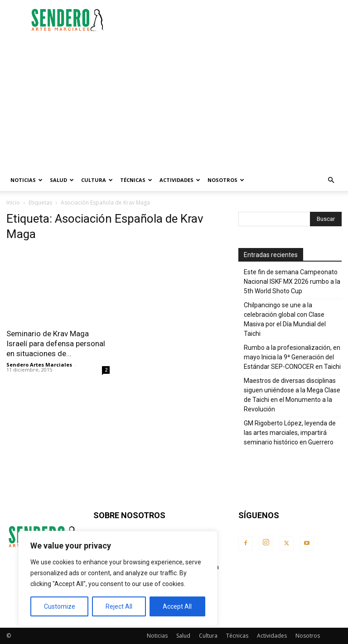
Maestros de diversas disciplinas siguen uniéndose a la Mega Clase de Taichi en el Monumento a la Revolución (292, 395)
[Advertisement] (235, 20)
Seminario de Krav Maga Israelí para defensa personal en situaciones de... (56, 343)
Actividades (180, 180)
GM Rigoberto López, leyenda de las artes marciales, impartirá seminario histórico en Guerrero (290, 433)
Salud (62, 180)
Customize (60, 606)
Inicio (13, 203)
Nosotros (226, 180)
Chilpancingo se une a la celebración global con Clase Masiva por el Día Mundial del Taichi (285, 319)
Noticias (27, 180)
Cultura (97, 180)
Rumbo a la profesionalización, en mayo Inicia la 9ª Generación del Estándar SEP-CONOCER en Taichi (292, 357)
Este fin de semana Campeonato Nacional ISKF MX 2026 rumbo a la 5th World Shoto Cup (292, 281)
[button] (331, 180)
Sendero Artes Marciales (39, 365)
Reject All (119, 606)
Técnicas (136, 180)
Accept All (177, 606)
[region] (118, 578)
